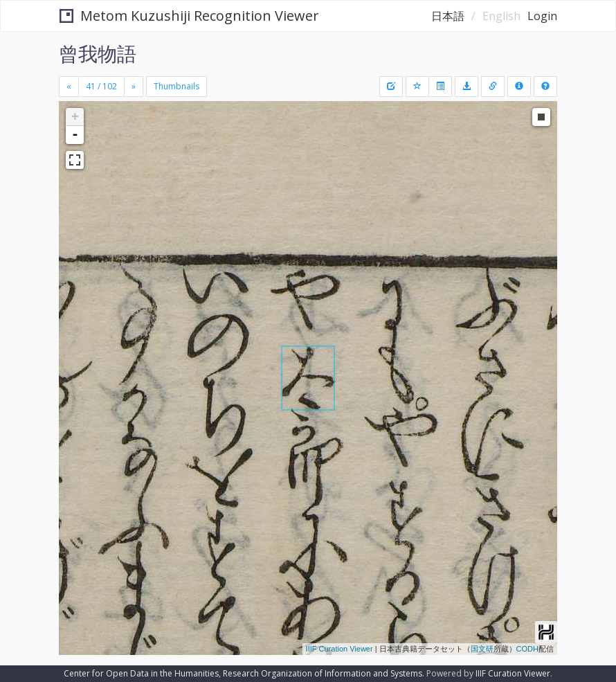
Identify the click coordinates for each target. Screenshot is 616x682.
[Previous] (69, 87)
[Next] (134, 87)
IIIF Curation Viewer (339, 649)
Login (542, 16)
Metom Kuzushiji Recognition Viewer (189, 16)
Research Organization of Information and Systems (323, 673)
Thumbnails (176, 86)
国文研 (482, 649)
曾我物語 (98, 53)
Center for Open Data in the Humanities (141, 673)
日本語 (448, 16)
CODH (527, 649)
